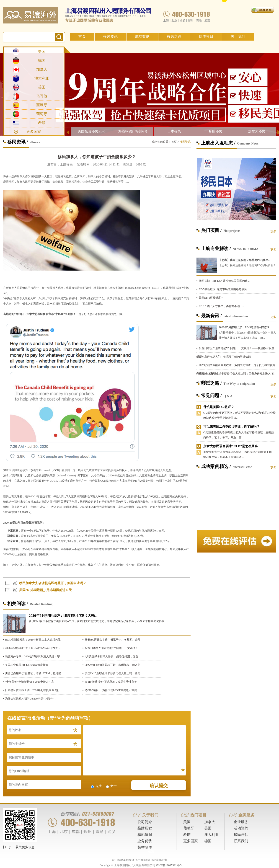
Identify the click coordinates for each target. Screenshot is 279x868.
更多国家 (34, 132)
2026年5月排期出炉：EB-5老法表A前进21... (245, 327)
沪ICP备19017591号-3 (169, 865)
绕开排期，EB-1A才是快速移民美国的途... (224, 281)
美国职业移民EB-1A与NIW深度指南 (27, 665)
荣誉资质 (145, 847)
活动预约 (241, 828)
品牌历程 (145, 828)
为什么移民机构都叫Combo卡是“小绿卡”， (31, 699)
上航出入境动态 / (218, 143)
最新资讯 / (211, 316)
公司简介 (145, 822)
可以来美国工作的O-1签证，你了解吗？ (231, 427)
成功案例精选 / (216, 466)
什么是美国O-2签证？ (219, 407)
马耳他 (42, 96)
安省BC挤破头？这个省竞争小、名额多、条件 (113, 640)
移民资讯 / (18, 142)
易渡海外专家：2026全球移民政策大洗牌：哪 (32, 656)
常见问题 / (211, 395)
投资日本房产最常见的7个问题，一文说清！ (111, 648)
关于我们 (238, 36)
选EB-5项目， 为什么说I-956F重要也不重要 (111, 690)
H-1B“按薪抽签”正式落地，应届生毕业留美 (111, 682)
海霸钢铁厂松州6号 (133, 131)
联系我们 (241, 841)
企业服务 (241, 822)
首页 (82, 36)
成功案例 (142, 36)
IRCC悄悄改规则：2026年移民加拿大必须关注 (33, 640)
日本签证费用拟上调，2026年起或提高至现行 (32, 690)
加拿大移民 (257, 131)
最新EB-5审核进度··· (211, 298)
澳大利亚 (42, 78)
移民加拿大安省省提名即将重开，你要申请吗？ (53, 583)
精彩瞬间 (145, 835)
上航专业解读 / (216, 248)
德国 (42, 61)
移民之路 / (211, 383)
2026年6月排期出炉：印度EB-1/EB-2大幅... (63, 616)
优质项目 (206, 36)
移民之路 (174, 36)
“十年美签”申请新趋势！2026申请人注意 (30, 682)
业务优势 (145, 841)
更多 (273, 231)
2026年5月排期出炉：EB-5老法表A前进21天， (33, 648)
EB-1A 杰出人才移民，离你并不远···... (221, 306)
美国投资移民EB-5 (92, 131)
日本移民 (174, 131)
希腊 (42, 123)
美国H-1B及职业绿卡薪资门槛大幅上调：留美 (112, 673)
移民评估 (241, 835)
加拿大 (42, 69)
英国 (42, 87)
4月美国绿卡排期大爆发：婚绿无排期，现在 (111, 656)
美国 (42, 52)
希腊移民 (215, 131)
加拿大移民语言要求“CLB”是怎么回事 (231, 446)
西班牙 (42, 105)
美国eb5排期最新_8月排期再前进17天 (45, 590)
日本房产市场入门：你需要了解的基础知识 (225, 357)
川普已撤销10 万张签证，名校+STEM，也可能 (33, 673)
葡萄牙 (42, 114)
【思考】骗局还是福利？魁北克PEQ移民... (245, 260)
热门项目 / (211, 230)
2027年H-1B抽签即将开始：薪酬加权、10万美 (112, 665)
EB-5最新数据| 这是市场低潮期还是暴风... (224, 289)
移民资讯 (110, 36)
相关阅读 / (18, 604)
